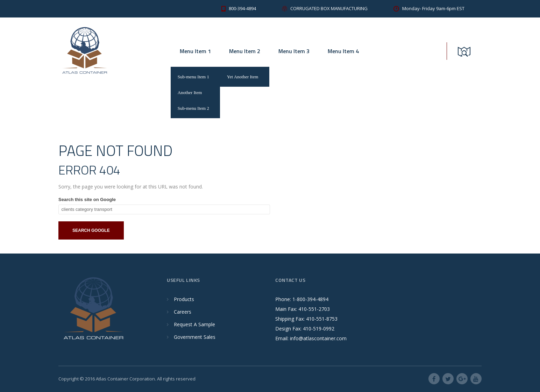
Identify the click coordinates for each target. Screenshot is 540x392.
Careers (183, 312)
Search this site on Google (87, 199)
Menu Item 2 (245, 51)
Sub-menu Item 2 (193, 108)
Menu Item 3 (294, 51)
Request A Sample (194, 324)
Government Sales (195, 337)
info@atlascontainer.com (318, 338)
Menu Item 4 (343, 51)
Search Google (91, 230)
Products (184, 299)
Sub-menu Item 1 (193, 77)
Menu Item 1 (195, 51)
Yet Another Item (243, 77)
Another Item (190, 92)
